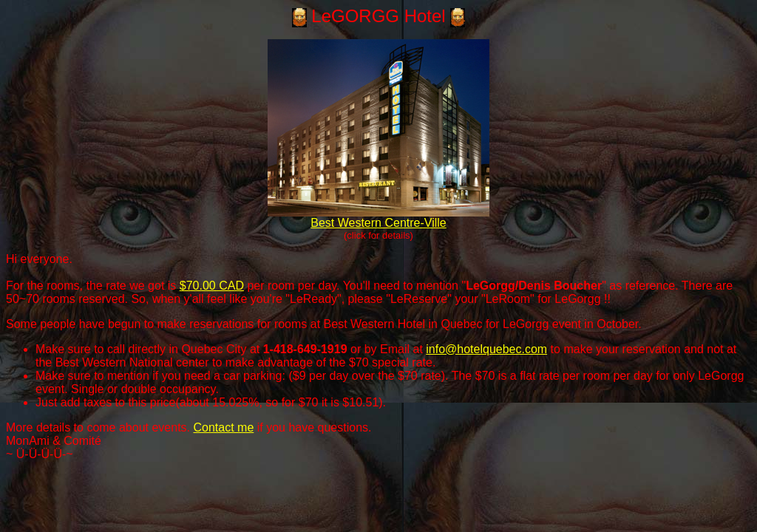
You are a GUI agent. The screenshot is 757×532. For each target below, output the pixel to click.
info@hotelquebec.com (486, 349)
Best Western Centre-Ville (378, 218)
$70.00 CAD (212, 286)
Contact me (223, 427)
